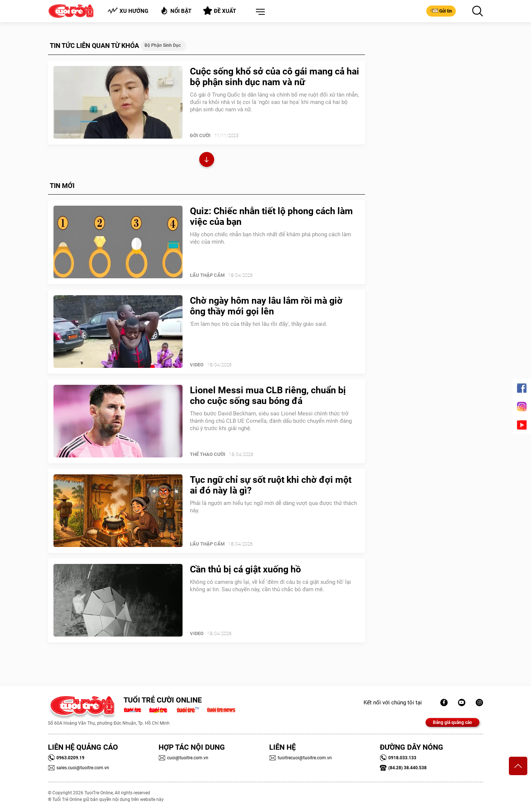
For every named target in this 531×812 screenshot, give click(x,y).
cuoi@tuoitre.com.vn (183, 758)
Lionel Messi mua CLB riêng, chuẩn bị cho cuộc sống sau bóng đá (268, 395)
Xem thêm (207, 161)
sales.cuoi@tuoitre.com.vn (79, 768)
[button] (259, 12)
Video (197, 365)
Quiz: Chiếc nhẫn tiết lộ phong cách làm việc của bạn (271, 216)
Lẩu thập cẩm (207, 275)
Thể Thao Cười (208, 454)
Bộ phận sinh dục (163, 45)
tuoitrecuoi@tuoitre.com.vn (301, 758)
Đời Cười (200, 135)
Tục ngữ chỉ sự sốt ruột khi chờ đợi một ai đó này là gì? (271, 485)
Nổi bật (176, 11)
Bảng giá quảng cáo (452, 722)
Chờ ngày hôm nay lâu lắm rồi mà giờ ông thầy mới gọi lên (266, 306)
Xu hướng (128, 11)
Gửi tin (441, 11)
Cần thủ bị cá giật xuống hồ (245, 569)
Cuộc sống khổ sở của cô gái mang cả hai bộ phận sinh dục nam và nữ (275, 77)
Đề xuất (220, 11)
